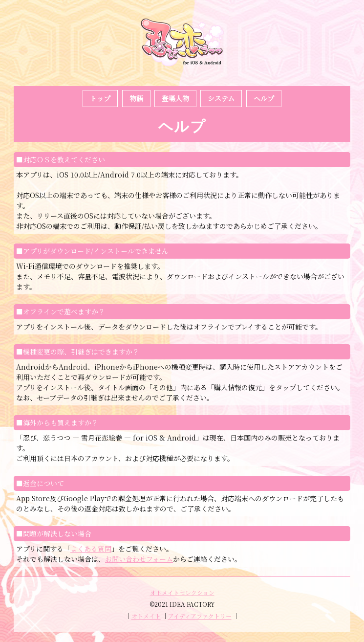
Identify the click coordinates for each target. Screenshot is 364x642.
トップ (100, 98)
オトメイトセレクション (182, 592)
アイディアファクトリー (200, 616)
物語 (136, 98)
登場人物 (175, 98)
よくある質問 (91, 549)
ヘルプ (264, 98)
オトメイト (146, 616)
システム (221, 98)
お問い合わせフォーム (139, 559)
